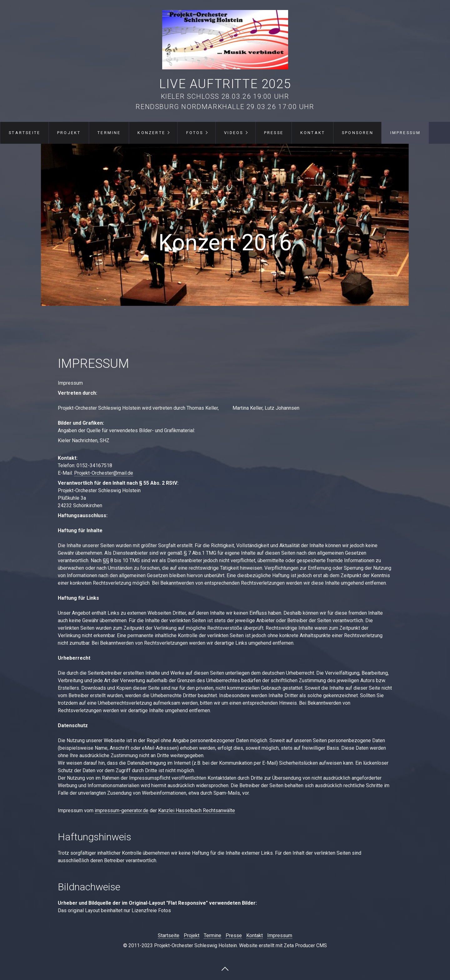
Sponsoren (358, 133)
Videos (234, 133)
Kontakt (313, 133)
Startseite (25, 133)
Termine (109, 133)
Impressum (406, 133)
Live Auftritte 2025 (225, 84)
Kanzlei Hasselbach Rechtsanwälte (197, 810)
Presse (274, 133)
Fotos (195, 133)
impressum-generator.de (122, 810)
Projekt (69, 133)
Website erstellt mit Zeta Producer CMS (283, 945)
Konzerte (151, 133)
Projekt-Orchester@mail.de (104, 473)
